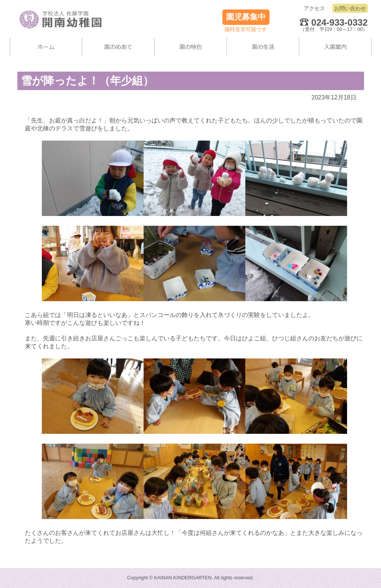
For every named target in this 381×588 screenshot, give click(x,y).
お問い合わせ (350, 8)
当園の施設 (191, 47)
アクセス (314, 8)
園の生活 (263, 47)
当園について (118, 47)
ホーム (46, 47)
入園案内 (335, 47)
